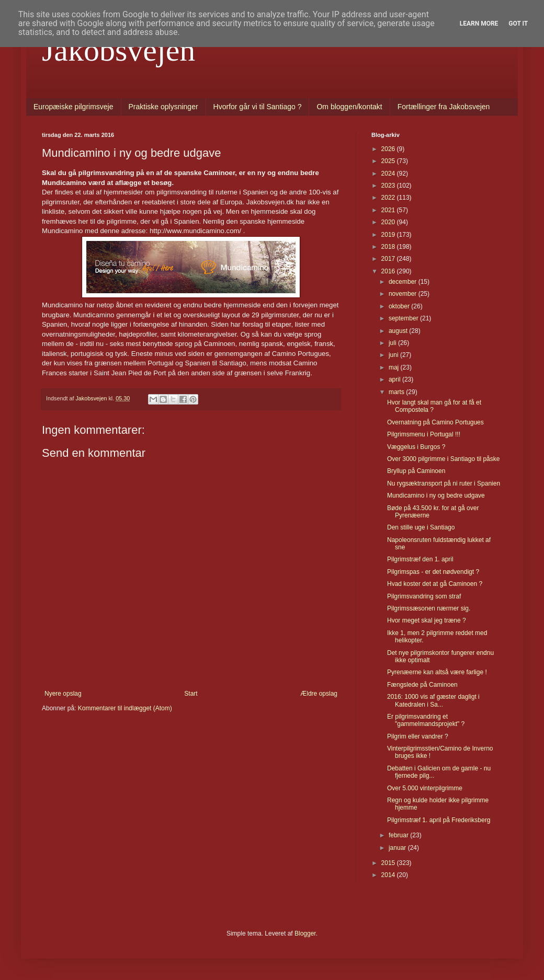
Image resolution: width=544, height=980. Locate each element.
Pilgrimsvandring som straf (424, 596)
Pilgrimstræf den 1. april (420, 559)
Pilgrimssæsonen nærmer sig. (429, 608)
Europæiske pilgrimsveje (73, 107)
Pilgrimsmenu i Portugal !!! (424, 434)
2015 (389, 863)
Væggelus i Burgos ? (416, 447)
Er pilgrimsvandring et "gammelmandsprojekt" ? (426, 720)
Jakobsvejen (118, 50)
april (395, 379)
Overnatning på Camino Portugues (435, 422)
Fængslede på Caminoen (422, 685)
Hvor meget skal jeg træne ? (427, 620)
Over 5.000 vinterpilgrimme (425, 788)
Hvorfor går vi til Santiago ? (258, 107)
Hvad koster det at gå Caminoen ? (435, 584)
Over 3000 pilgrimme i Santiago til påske (443, 459)
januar (398, 848)
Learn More (479, 24)
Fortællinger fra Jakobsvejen (444, 107)
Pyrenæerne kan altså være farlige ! (437, 672)
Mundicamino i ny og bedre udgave (436, 495)
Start (191, 694)
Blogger (305, 933)
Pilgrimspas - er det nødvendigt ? (433, 572)
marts (397, 392)
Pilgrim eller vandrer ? (418, 736)
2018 (389, 247)
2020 (389, 222)
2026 (389, 149)
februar (399, 835)
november (404, 294)
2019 (389, 235)
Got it (518, 24)
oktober (400, 306)
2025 (389, 161)
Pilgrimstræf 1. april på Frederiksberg (439, 820)
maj (395, 367)
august (399, 331)
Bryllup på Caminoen (416, 471)
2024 (389, 174)
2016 (389, 271)
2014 (389, 875)
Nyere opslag (63, 694)
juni (394, 355)
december (404, 282)
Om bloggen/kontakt (349, 107)
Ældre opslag (319, 694)
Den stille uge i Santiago (421, 527)
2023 (389, 186)
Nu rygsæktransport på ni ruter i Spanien (444, 483)
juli (393, 343)
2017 (389, 259)
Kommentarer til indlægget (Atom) (125, 708)
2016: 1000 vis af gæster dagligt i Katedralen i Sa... (433, 700)
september (404, 318)
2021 (389, 210)
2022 (389, 198)
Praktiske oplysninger (163, 107)
